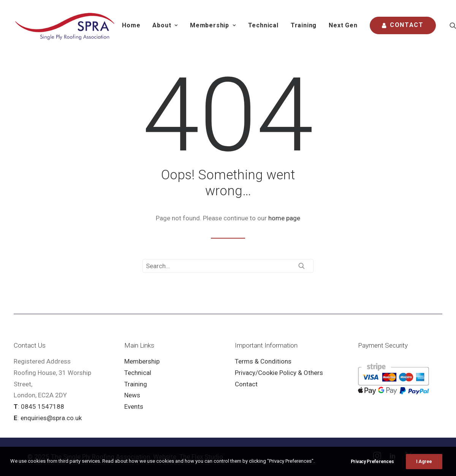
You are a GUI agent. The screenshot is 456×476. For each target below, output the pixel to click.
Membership (142, 361)
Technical (263, 25)
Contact (246, 384)
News (132, 395)
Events (134, 406)
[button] (302, 266)
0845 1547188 (43, 406)
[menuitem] (131, 25)
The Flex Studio (201, 457)
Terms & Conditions (263, 361)
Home (131, 25)
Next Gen (343, 25)
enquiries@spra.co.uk (51, 418)
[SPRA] (65, 25)
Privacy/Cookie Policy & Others (279, 373)
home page (284, 218)
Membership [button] (213, 25)
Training (304, 25)
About (165, 25)
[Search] (228, 266)
